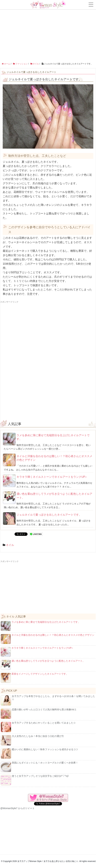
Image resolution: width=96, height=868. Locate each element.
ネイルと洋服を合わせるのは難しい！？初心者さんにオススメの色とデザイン (54, 458)
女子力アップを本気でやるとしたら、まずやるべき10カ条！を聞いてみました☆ (48, 700)
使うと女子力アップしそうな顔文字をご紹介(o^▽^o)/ (35, 780)
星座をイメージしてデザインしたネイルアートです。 (34, 678)
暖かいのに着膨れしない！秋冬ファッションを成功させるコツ (39, 753)
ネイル (10, 545)
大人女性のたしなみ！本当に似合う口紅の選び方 (32, 740)
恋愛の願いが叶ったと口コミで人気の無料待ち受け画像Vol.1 (38, 714)
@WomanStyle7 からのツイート (17, 808)
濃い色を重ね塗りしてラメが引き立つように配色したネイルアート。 (54, 496)
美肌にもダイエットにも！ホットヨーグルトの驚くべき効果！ (39, 767)
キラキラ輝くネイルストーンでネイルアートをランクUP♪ (52, 477)
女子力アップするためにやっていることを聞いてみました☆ (38, 727)
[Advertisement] (48, 25)
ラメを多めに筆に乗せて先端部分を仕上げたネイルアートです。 (53, 437)
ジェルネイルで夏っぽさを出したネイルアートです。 (49, 515)
